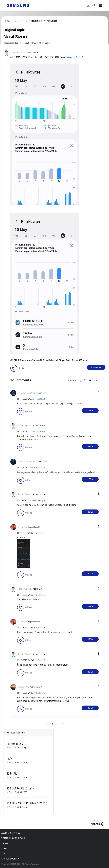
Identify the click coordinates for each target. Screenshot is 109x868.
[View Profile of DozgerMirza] (23, 687)
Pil (8, 759)
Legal (4, 849)
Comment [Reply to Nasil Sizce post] (96, 367)
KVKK (4, 854)
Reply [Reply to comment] (90, 410)
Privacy (6, 843)
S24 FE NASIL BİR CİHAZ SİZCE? (26, 803)
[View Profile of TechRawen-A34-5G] (27, 393)
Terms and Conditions (13, 838)
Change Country (10, 859)
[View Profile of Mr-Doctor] (22, 527)
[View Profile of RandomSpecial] (18, 53)
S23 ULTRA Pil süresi (19, 788)
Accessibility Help (11, 833)
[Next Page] (93, 380)
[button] (100, 52)
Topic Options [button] (100, 28)
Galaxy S (79, 57)
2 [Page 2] (85, 380)
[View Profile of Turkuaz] (69, 57)
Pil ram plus (14, 744)
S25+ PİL (12, 774)
